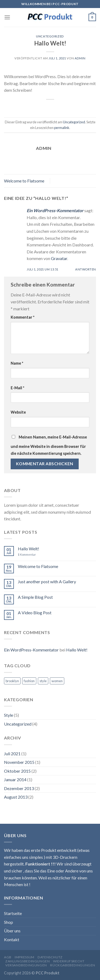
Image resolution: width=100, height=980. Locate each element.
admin (80, 58)
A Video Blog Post (35, 613)
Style (9, 715)
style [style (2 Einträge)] (43, 681)
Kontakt (12, 939)
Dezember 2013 (19, 788)
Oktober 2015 (17, 771)
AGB (8, 957)
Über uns (12, 931)
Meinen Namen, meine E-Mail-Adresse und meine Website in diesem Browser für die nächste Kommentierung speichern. (49, 445)
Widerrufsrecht (69, 961)
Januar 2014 (15, 779)
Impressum (25, 957)
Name (17, 363)
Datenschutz (50, 957)
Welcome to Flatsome (24, 181)
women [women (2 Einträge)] (57, 681)
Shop (9, 922)
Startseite (13, 913)
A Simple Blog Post (35, 597)
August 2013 (16, 797)
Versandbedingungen (26, 965)
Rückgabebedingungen (73, 965)
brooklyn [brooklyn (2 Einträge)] (12, 681)
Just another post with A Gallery (47, 581)
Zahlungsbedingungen (28, 961)
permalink (62, 128)
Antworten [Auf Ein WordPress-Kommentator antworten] (86, 269)
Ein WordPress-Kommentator (55, 210)
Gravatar (59, 258)
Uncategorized (50, 36)
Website (18, 412)
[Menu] (7, 17)
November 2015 (19, 762)
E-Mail (17, 388)
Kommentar (23, 317)
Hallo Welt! (29, 549)
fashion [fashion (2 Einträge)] (29, 681)
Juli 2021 (12, 754)
